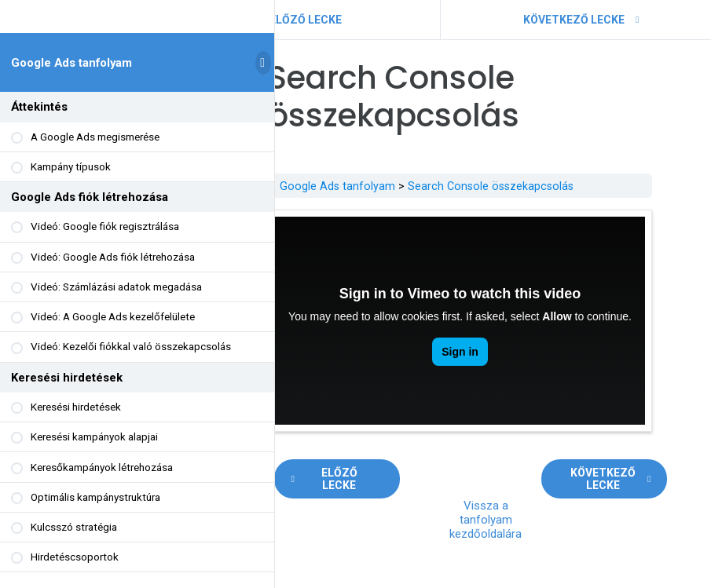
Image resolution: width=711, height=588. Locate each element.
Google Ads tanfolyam (71, 68)
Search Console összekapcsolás (533, 186)
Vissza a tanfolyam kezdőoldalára (528, 496)
